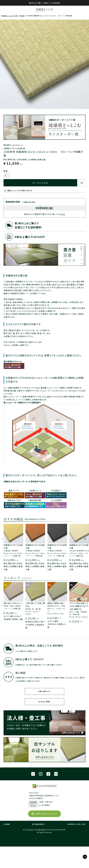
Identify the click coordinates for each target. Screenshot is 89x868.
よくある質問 (56, 500)
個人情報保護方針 (39, 824)
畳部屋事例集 (35, 500)
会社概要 (7, 824)
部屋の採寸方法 (14, 500)
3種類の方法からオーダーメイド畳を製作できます (25, 481)
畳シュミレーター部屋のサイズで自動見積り (22, 402)
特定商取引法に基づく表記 (76, 824)
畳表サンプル (14, 491)
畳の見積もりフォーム (13, 361)
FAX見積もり (56, 491)
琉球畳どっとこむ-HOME (10, 16)
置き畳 (22, 16)
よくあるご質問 (44, 702)
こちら (63, 214)
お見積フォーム (35, 491)
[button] (2, 540)
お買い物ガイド (44, 691)
